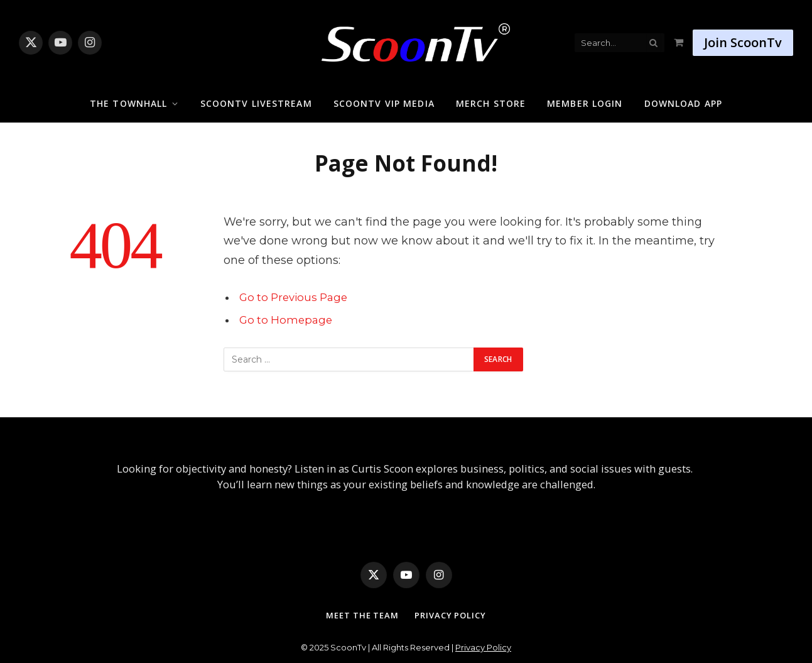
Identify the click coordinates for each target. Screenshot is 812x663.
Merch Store (491, 103)
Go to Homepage (286, 320)
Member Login (585, 103)
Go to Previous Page (293, 297)
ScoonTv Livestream (256, 103)
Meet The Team (362, 615)
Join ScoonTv (743, 42)
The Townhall (128, 103)
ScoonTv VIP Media (384, 103)
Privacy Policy (450, 615)
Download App (683, 103)
